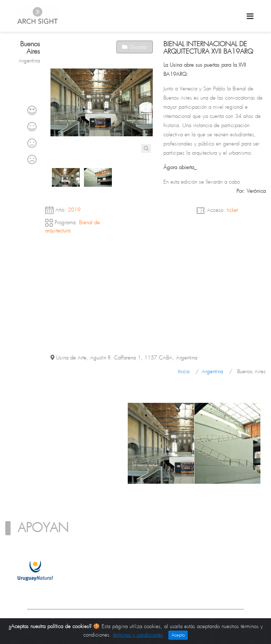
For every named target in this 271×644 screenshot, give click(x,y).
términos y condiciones (138, 635)
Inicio (184, 371)
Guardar (135, 47)
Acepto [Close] (178, 635)
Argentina (212, 371)
